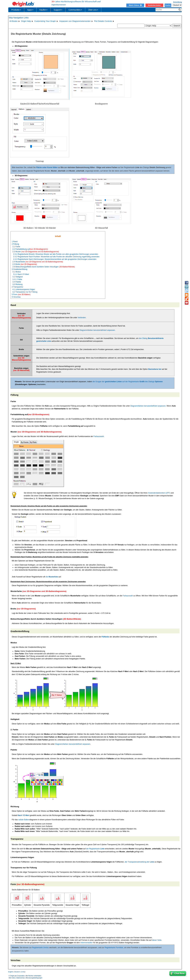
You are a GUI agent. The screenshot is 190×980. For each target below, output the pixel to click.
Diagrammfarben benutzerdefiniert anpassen (97, 330)
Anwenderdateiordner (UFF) (159, 493)
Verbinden (82, 318)
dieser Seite (157, 940)
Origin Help (26, 21)
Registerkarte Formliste (114, 948)
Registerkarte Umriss (40, 948)
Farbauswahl (99, 436)
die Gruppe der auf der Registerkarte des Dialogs (128, 382)
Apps (30, 10)
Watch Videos (135, 5)
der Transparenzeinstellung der (139, 862)
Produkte (16, 10)
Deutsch (17, 972)
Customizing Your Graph (45, 21)
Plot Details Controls (103, 21)
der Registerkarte (95, 849)
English (11, 972)
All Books (14, 21)
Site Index (12, 978)
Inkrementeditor (86, 943)
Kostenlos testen (154, 5)
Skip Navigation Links (19, 18)
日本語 (23, 972)
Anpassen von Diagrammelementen (75, 21)
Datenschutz (21, 978)
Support (58, 10)
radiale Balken (24, 820)
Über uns (93, 10)
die (52, 577)
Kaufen (168, 5)
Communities (75, 10)
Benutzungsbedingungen (34, 978)
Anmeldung (177, 2)
